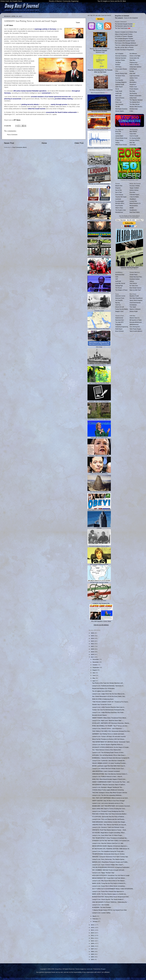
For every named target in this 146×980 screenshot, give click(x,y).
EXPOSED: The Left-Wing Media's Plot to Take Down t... (109, 755)
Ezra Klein (132, 192)
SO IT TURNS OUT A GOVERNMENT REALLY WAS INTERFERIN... (113, 889)
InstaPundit (118, 93)
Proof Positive (119, 206)
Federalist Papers (134, 195)
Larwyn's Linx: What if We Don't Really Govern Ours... (109, 769)
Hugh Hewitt (119, 91)
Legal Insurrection (135, 76)
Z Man (131, 111)
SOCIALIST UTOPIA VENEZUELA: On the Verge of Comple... (111, 747)
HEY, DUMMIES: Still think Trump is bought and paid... (109, 870)
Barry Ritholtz (133, 131)
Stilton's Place (119, 208)
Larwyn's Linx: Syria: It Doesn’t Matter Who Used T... (108, 865)
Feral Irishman (119, 195)
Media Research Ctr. (135, 203)
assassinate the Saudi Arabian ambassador (61, 112)
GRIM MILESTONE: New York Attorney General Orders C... (110, 774)
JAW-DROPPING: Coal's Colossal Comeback (106, 771)
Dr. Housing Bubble (135, 138)
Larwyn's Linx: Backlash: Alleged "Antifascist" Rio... (108, 787)
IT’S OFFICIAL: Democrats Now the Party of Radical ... (109, 817)
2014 (93, 930)
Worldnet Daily (134, 109)
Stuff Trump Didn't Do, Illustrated (99, 274)
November (96, 662)
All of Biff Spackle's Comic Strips (101, 621)
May (94, 678)
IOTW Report (133, 69)
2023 (93, 641)
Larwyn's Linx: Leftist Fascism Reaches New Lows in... (109, 707)
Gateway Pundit (120, 84)
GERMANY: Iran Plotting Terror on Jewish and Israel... (109, 734)
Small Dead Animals (135, 303)
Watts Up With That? (135, 290)
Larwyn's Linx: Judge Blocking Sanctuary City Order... (108, 712)
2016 (93, 925)
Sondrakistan (133, 305)
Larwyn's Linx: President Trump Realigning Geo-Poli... (109, 811)
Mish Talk (132, 143)
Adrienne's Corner (120, 296)
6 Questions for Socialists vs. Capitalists (99, 220)
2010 (93, 941)
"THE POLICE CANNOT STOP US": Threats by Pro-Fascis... (111, 702)
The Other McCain (135, 104)
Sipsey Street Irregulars (136, 300)
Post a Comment (12, 135)
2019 (93, 652)
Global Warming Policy (136, 277)
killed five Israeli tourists (37, 109)
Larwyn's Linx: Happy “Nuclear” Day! (103, 873)
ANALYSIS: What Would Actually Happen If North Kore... (109, 779)
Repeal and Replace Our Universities (103, 688)
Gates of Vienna (134, 65)
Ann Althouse (133, 54)
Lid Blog (132, 80)
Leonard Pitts (133, 201)
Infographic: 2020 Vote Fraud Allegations (99, 401)
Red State (132, 91)
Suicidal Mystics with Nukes (99, 600)
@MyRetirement (134, 324)
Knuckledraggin (120, 201)
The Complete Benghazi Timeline (124, 39)
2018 (93, 654)
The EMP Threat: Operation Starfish (99, 582)
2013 (93, 933)
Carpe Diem (133, 134)
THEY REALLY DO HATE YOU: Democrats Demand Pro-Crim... (111, 731)
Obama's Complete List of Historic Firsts (126, 32)
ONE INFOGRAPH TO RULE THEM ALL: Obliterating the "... (110, 902)
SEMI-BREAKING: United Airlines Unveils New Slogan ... (109, 822)
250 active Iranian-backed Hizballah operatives (30, 91)
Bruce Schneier (120, 331)
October (95, 665)
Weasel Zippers (120, 111)
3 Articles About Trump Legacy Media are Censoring (108, 790)
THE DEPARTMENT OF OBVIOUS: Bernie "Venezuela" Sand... (111, 742)
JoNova (132, 281)
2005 (93, 954)
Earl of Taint (119, 192)
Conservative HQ (134, 58)
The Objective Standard (136, 100)
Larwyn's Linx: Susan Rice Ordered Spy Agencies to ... (109, 891)
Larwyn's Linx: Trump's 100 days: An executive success (109, 736)
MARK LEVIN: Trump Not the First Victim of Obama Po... (109, 883)
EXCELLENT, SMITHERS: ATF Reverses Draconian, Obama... (111, 723)
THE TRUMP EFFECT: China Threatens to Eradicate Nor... (110, 838)
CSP (117, 279)
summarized (46, 93)
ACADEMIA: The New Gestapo (102, 907)
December (96, 659)
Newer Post (9, 143)
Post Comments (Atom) (19, 147)
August (95, 670)
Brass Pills (118, 131)
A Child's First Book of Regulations (124, 50)
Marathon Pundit (134, 296)
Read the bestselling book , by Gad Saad (100, 64)
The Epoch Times (120, 76)
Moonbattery (133, 82)
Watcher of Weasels (135, 309)
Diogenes (118, 188)
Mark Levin (118, 96)
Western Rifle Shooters (136, 107)
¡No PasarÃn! (119, 300)
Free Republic (119, 80)
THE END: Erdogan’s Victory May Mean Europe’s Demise (110, 793)
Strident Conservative (136, 96)
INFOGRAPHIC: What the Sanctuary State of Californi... (109, 785)
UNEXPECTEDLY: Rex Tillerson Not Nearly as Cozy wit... (110, 825)
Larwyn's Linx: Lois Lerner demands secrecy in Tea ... (108, 803)
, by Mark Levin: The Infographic (99, 238)
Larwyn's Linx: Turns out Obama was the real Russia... (109, 819)
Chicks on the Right (135, 56)
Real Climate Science (136, 288)
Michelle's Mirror (120, 203)
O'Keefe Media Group (121, 138)
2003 (93, 959)
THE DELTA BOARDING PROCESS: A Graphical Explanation (111, 867)
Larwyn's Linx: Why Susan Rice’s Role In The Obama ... (109, 881)
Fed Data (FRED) (134, 140)
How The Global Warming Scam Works (99, 382)
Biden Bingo (99, 346)
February (95, 919)
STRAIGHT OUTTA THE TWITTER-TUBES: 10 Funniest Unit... (111, 841)
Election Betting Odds (121, 73)
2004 (93, 957)
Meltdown (99, 527)
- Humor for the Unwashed (126, 18)
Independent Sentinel (135, 67)
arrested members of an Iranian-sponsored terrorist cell (51, 97)
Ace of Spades (119, 54)
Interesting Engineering (122, 327)
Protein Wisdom (134, 89)
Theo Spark (133, 307)
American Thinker (120, 60)
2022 (93, 644)
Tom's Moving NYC (135, 327)
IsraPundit (118, 281)
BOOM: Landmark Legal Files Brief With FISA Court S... (109, 766)
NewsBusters (133, 210)
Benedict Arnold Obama (99, 715)
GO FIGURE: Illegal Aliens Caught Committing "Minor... (109, 833)
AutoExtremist (119, 318)
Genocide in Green (99, 310)
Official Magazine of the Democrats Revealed (99, 509)
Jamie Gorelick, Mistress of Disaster (99, 564)
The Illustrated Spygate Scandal (124, 24)
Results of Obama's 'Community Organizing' (64, 1)
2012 (93, 935)
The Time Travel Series (121, 28)
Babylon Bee (119, 186)
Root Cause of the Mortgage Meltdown (126, 43)
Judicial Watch (119, 136)
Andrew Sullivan (134, 190)
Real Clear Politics (135, 212)
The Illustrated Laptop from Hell (124, 26)
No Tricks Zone (134, 286)
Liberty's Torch (134, 78)
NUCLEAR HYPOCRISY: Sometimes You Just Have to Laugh (111, 875)
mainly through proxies (59, 104)
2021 (93, 646)
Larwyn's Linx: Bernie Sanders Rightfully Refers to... (108, 744)
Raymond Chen (120, 320)
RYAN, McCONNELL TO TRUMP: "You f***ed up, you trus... (110, 726)
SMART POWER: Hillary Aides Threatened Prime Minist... (110, 718)
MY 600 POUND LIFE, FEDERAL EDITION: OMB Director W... (111, 849)
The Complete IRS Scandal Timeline (125, 41)
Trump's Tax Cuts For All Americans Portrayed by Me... (109, 710)
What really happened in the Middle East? (99, 165)
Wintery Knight (134, 311)
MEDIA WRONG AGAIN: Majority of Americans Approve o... (110, 846)
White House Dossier (121, 145)
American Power (120, 298)
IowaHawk (118, 199)
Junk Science (133, 283)
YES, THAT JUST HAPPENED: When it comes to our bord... (110, 798)
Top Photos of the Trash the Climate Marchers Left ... (108, 683)
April (94, 681)
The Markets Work (135, 102)
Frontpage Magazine (121, 82)
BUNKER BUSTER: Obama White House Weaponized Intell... (111, 897)
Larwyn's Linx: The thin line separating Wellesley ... (108, 795)
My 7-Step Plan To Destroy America (99, 491)
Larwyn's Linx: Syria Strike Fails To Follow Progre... (108, 835)
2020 (93, 649)
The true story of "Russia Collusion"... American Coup (100, 43)
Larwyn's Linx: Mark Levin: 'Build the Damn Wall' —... (108, 720)
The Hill (118, 107)
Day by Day (119, 190)
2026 (93, 633)
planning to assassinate (13, 99)
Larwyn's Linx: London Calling (101, 913)
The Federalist (119, 104)
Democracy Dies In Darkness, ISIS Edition (99, 256)
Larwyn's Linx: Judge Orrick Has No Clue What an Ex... (109, 694)
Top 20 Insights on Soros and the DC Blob (112, 1)
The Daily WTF (119, 322)
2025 (93, 636)
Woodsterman (119, 212)
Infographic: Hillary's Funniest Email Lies (99, 455)
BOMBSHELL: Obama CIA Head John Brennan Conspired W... (111, 758)
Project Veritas (119, 140)
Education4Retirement (136, 322)
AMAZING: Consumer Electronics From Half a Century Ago (110, 857)
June (94, 675)
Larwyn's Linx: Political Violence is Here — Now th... (108, 776)
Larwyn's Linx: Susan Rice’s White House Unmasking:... (109, 886)
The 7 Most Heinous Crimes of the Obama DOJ (107, 750)
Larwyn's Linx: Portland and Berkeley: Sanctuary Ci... (108, 686)
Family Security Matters (122, 309)
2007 (93, 949)
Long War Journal (120, 283)
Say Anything (133, 93)
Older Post (79, 143)
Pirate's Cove (133, 87)
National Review (120, 98)
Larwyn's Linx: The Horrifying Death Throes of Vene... (108, 752)
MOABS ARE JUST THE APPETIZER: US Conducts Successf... (111, 806)
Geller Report (119, 87)
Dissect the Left (120, 307)
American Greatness (121, 56)
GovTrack (118, 134)
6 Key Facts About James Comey (99, 473)
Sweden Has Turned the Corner (102, 704)
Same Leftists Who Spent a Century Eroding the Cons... (109, 809)
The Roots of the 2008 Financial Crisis (99, 292)
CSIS (117, 277)
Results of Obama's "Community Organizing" (99, 419)
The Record (119, 288)
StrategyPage (119, 286)
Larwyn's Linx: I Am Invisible (101, 905)
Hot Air (117, 89)
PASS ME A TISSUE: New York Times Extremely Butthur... (110, 814)
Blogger (103, 969)
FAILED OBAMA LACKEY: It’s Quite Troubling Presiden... (109, 763)
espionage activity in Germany (45, 29)
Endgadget (118, 324)
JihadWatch (133, 199)
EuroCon (118, 78)
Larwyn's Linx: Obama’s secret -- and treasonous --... (108, 728)
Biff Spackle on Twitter (136, 320)
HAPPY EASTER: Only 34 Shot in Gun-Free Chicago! (108, 801)
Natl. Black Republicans (136, 298)
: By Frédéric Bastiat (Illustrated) (99, 183)
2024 (93, 638)
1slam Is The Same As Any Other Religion (99, 328)
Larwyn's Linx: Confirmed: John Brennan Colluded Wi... (109, 761)
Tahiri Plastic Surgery (135, 329)
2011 (93, 938)
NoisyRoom (133, 84)
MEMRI (132, 208)
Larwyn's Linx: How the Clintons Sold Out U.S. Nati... (108, 843)
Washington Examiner (121, 109)
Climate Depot (134, 275)
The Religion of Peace (121, 290)
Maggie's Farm (119, 311)
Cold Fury (118, 305)
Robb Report (119, 329)
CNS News (118, 67)
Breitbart (118, 65)
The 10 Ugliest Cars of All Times (102, 691)
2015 (93, 927)
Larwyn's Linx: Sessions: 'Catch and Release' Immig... (109, 827)
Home (44, 143)
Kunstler (132, 71)
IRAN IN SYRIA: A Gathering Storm (103, 699)
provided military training (64, 99)
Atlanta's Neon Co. (135, 318)
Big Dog (118, 303)
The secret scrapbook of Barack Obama (99, 546)
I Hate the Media (134, 197)
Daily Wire (132, 60)
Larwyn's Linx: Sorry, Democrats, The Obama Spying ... (109, 859)
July (94, 673)
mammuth (89, 969)
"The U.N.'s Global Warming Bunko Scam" (127, 45)
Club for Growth (134, 136)
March (95, 916)
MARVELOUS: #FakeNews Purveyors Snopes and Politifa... (110, 862)
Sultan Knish (133, 98)
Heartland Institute (135, 279)
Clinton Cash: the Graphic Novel (11, 1)
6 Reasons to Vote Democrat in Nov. (99, 129)
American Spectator (121, 58)
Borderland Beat (120, 275)
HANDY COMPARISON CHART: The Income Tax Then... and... (111, 782)
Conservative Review (121, 69)
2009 (93, 943)
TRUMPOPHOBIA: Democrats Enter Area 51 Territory (108, 854)
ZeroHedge (133, 145)
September (96, 667)
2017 (93, 657)
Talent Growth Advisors (136, 331)
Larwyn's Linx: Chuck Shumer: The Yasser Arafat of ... (108, 899)
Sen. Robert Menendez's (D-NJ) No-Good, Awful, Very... (109, 696)
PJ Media (118, 100)
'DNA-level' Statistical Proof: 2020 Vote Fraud (99, 147)
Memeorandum (134, 206)
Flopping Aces (134, 62)
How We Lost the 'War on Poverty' (124, 47)
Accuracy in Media (135, 186)
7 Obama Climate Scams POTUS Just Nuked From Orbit (109, 910)
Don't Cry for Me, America (99, 364)
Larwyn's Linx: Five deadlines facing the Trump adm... (108, 851)
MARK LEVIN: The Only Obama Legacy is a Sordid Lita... (109, 894)
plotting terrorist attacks (30, 104)
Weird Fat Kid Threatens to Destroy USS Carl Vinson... (109, 739)
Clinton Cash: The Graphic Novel (99, 437)
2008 (93, 946)
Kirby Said (132, 73)
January (95, 921)
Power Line (118, 102)
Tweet (78, 23)
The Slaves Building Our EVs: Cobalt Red (101, 83)
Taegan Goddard (134, 188)
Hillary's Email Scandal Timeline (124, 34)
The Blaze (118, 62)
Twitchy (117, 143)
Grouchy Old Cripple (121, 197)
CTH (117, 71)
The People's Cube (121, 210)
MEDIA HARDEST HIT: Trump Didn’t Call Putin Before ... (109, 878)
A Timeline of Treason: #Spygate (124, 36)
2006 (93, 951)
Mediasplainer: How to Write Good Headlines (99, 201)
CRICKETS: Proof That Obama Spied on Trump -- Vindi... (109, 830)
